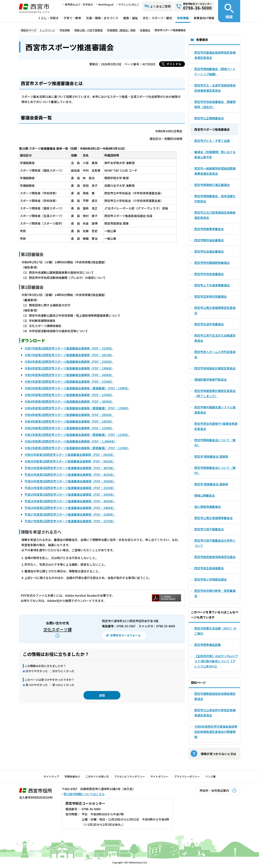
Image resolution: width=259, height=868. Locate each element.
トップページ (47, 30)
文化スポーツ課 (58, 629)
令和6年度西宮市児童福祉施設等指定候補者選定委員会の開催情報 (216, 732)
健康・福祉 (131, 18)
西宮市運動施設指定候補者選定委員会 (215, 696)
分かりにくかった (63, 671)
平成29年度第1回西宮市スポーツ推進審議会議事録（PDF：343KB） (70, 494)
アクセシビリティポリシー (130, 776)
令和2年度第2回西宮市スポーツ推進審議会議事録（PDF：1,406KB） (71, 441)
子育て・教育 (72, 18)
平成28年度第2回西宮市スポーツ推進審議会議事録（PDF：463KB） (70, 501)
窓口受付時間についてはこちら (84, 794)
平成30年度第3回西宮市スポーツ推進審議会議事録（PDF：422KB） (70, 475)
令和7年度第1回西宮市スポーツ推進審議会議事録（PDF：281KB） (69, 355)
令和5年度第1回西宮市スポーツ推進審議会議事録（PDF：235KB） (69, 395)
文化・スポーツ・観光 (157, 18)
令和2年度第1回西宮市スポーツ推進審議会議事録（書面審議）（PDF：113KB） (77, 448)
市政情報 (183, 18)
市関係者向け (72, 776)
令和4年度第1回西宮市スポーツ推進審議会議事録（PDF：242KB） (69, 421)
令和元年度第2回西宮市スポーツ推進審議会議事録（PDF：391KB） (70, 455)
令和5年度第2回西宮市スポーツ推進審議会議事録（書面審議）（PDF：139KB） (77, 388)
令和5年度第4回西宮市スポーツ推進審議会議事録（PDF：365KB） (69, 375)
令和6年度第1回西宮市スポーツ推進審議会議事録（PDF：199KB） (69, 368)
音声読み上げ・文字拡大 (79, 4)
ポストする (174, 64)
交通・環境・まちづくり (102, 18)
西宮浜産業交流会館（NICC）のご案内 (215, 631)
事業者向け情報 (204, 18)
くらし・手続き (48, 18)
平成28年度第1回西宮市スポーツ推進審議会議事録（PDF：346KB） (70, 508)
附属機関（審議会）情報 (121, 30)
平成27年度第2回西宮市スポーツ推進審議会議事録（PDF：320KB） (70, 514)
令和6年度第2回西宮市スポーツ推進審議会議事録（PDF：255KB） (69, 362)
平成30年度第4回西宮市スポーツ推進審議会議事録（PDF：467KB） (70, 468)
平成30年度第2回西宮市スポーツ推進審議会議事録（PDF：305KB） (70, 481)
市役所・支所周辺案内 (214, 790)
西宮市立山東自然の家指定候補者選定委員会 (215, 713)
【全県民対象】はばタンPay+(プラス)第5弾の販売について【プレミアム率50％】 (216, 661)
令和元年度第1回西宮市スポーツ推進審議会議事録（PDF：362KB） (70, 461)
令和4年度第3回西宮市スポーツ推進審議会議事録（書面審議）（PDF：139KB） (77, 408)
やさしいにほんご (129, 4)
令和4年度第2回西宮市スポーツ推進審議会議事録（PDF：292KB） (69, 415)
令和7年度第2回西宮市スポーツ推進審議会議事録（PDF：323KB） (69, 348)
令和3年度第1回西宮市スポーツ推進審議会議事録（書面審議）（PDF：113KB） (77, 435)
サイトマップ (51, 776)
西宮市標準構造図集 (208, 645)
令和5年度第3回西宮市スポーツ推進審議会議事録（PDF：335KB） (69, 381)
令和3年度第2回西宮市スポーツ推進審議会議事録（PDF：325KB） (69, 428)
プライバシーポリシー (187, 776)
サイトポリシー (159, 776)
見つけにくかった (63, 685)
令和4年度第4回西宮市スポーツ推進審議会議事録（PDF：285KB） (69, 401)
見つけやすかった (37, 685)
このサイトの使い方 (97, 776)
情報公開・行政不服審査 (88, 30)
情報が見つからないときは (218, 754)
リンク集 (211, 776)
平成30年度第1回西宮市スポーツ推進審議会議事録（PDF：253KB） (70, 488)
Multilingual (106, 4)
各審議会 (145, 30)
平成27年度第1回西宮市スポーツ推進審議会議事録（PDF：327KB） (70, 521)
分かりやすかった (37, 671)
